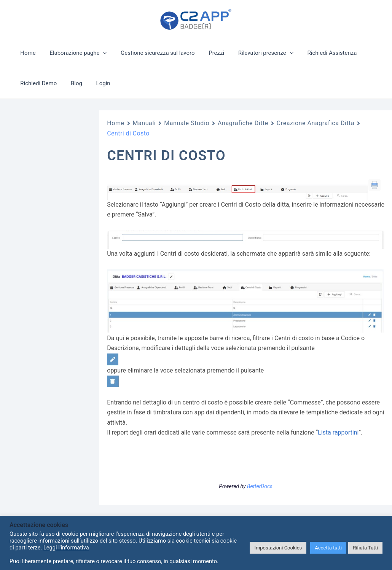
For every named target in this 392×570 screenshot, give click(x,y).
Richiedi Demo (37, 83)
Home (27, 53)
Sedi (47, 473)
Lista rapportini (338, 432)
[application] (99, 53)
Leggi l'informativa (66, 548)
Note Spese (44, 369)
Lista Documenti (50, 320)
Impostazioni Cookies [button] (278, 548)
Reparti (50, 506)
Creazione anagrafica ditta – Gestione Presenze (54, 444)
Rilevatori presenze (254, 53)
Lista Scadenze (48, 332)
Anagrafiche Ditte (43, 274)
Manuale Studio (187, 123)
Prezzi (208, 53)
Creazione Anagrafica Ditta (53, 410)
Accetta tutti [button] (328, 548)
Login (97, 83)
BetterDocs (260, 486)
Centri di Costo (52, 490)
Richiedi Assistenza (318, 53)
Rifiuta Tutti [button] (365, 548)
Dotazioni (42, 344)
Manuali (144, 123)
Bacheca (41, 307)
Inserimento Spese (53, 357)
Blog (73, 83)
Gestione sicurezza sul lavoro (151, 53)
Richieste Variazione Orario (54, 291)
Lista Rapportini (49, 394)
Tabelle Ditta (45, 382)
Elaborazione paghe (74, 53)
